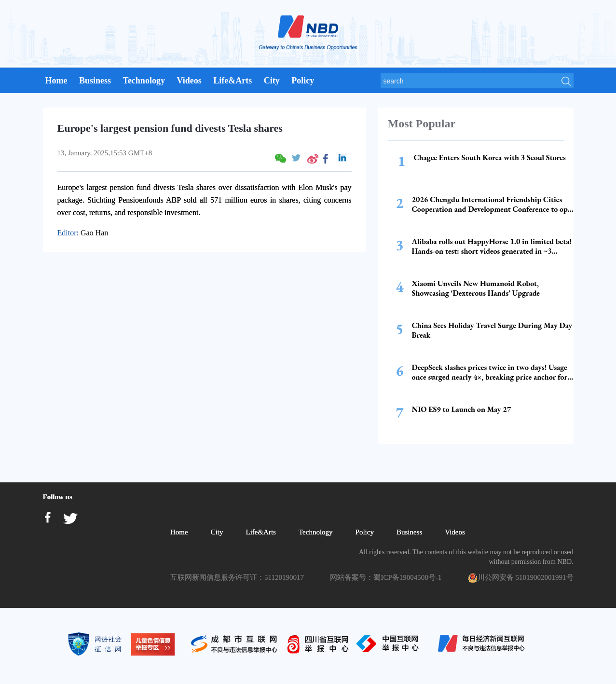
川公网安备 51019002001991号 (521, 578)
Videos (189, 81)
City (272, 81)
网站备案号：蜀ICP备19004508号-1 (387, 577)
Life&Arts (233, 81)
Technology (144, 81)
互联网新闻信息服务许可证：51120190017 (239, 577)
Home (56, 81)
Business (95, 81)
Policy (303, 81)
